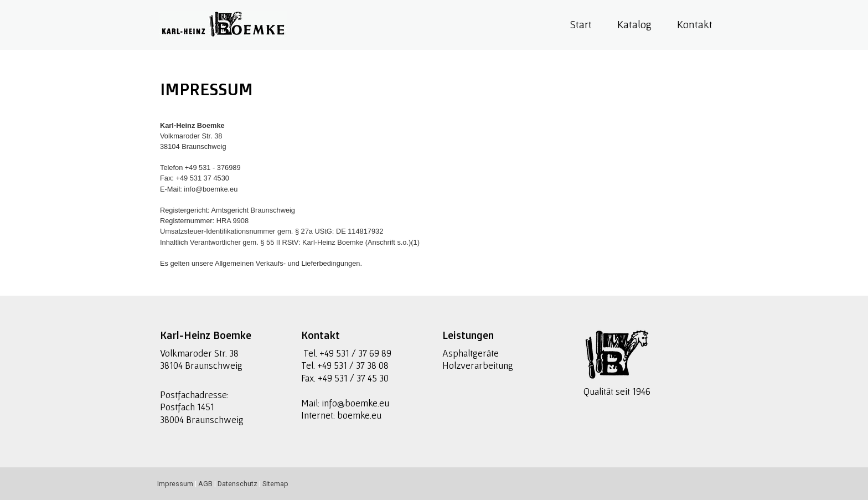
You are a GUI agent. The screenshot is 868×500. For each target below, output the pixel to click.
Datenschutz (237, 484)
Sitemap (275, 484)
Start (581, 24)
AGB (205, 484)
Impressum (175, 484)
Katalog (634, 24)
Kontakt (695, 24)
